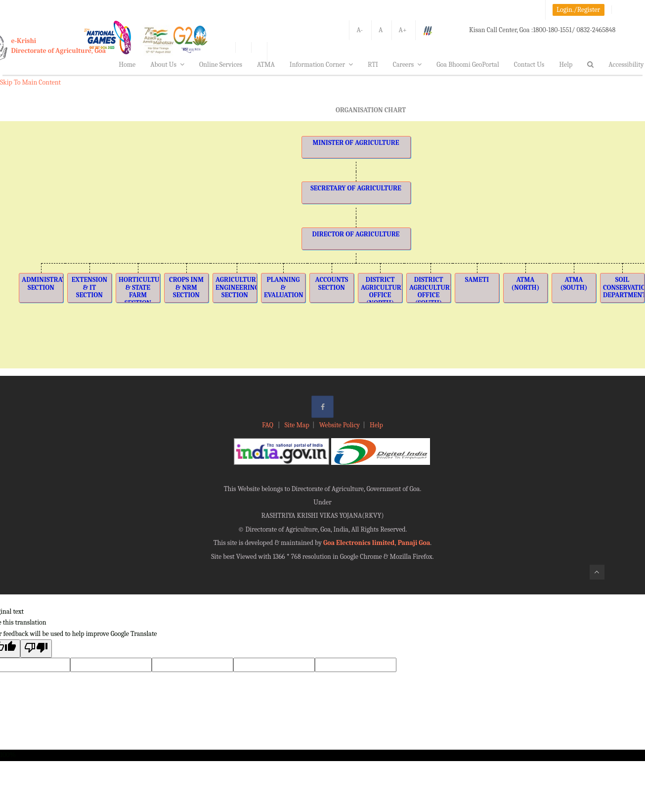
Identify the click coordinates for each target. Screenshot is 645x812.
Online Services (221, 65)
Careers (408, 65)
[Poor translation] (36, 649)
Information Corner (321, 65)
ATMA (266, 65)
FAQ (268, 425)
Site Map (297, 425)
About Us (167, 65)
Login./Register (578, 10)
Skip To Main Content (30, 82)
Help (566, 65)
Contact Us (529, 65)
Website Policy (340, 425)
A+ (403, 30)
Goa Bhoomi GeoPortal (468, 65)
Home (127, 65)
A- (360, 30)
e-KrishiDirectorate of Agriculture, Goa (59, 46)
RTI (373, 65)
